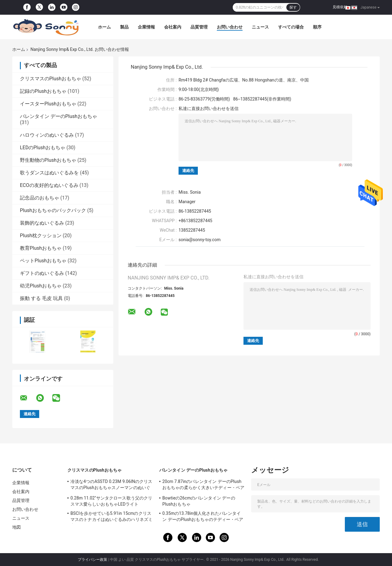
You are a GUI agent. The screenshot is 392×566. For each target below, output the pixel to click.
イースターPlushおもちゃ (48, 104)
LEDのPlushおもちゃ (43, 148)
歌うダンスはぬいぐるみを (49, 173)
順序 (317, 27)
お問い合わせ (230, 27)
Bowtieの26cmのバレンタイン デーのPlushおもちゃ (199, 501)
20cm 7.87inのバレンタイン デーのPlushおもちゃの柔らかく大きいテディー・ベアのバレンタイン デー (203, 485)
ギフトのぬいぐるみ (42, 273)
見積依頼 (340, 7)
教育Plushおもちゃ (41, 248)
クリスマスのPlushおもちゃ (51, 79)
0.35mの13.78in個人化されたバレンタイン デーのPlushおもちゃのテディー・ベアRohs (203, 517)
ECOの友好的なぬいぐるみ (49, 185)
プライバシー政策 (92, 560)
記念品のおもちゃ (40, 198)
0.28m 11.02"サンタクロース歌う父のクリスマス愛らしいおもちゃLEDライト (111, 501)
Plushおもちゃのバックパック (53, 210)
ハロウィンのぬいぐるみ (47, 135)
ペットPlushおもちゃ (43, 261)
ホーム (104, 27)
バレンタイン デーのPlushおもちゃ (58, 116)
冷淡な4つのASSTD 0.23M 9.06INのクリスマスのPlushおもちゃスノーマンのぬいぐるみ (111, 485)
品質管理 (199, 27)
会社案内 (173, 27)
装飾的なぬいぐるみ (42, 223)
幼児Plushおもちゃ (41, 286)
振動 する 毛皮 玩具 (41, 298)
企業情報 (146, 27)
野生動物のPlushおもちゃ (48, 160)
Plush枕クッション (41, 236)
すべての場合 (291, 27)
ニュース (260, 27)
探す (293, 7)
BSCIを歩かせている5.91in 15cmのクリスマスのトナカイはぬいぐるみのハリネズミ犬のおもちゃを (111, 517)
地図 (17, 527)
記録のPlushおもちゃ (43, 91)
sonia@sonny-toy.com (200, 240)
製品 (124, 27)
